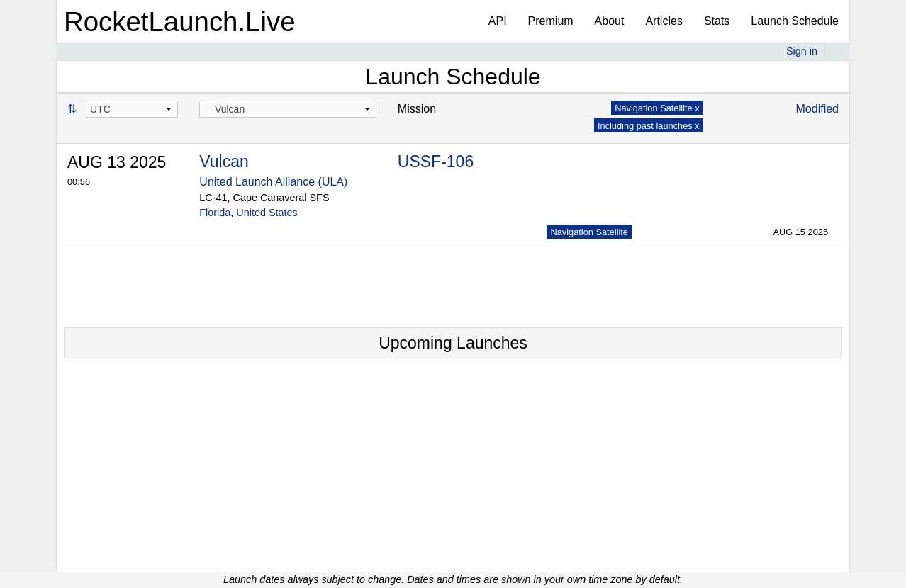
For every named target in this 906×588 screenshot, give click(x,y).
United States (267, 213)
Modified (817, 109)
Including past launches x (649, 126)
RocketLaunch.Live (180, 22)
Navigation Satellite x (657, 108)
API (498, 21)
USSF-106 (436, 162)
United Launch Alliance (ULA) (273, 182)
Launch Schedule (795, 21)
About (610, 21)
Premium (551, 21)
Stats (717, 21)
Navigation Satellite (589, 232)
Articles (664, 21)
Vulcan (224, 162)
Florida (215, 213)
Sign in (802, 51)
